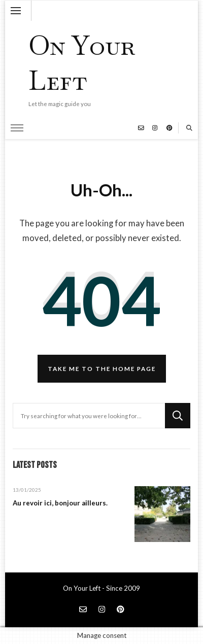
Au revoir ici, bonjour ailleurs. (60, 503)
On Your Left (82, 63)
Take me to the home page (102, 368)
